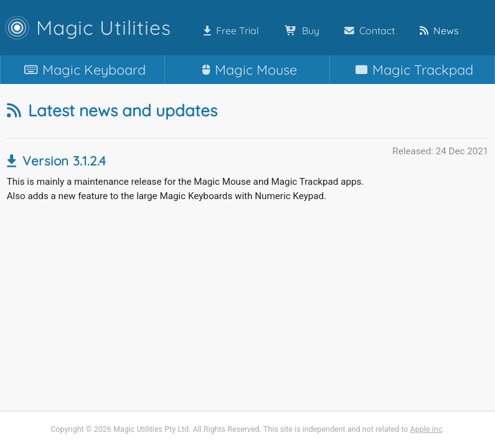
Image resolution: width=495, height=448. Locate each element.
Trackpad (412, 69)
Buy (299, 30)
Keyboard (82, 69)
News (436, 30)
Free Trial (229, 30)
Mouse (247, 69)
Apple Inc (427, 429)
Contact (367, 30)
